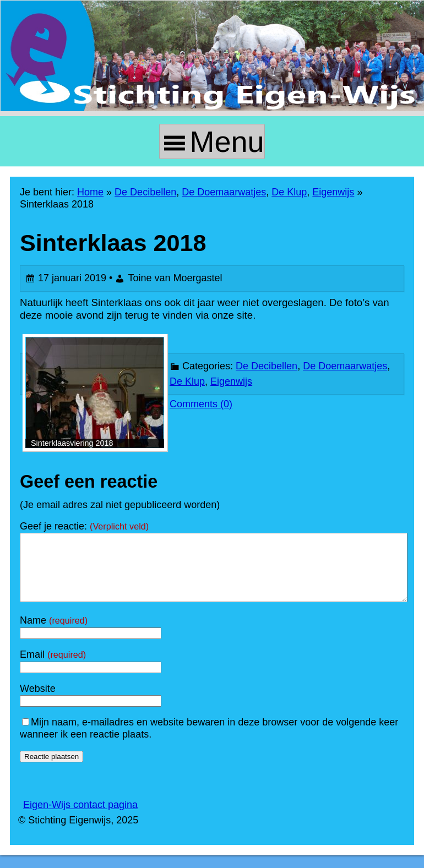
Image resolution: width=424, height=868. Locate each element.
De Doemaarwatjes (224, 192)
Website (38, 702)
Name (54, 634)
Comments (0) (201, 404)
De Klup (289, 192)
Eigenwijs (333, 192)
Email (53, 668)
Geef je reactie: (84, 526)
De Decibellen (145, 192)
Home (90, 192)
